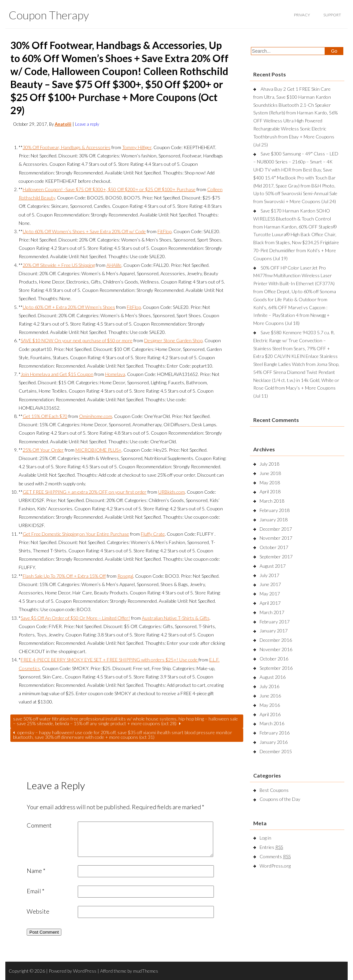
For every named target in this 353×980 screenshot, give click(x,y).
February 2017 (275, 622)
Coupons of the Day (280, 799)
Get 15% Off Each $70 (45, 416)
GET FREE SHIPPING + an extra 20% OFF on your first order (85, 492)
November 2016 (276, 649)
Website (38, 911)
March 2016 (272, 723)
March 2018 (272, 501)
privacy (302, 15)
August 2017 (273, 566)
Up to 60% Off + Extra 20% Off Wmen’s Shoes (69, 307)
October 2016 (274, 659)
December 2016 (276, 640)
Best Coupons (274, 790)
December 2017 (276, 529)
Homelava (115, 374)
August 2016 (273, 677)
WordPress (85, 971)
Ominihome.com (96, 416)
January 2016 (274, 742)
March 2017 (272, 612)
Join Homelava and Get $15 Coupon (57, 374)
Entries (271, 847)
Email (36, 891)
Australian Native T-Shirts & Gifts (176, 618)
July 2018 (269, 464)
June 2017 (270, 584)
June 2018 (270, 473)
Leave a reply (87, 124)
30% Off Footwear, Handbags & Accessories (67, 147)
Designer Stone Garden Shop (173, 340)
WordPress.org (275, 866)
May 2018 (270, 482)
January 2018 (274, 520)
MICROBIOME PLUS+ (98, 450)
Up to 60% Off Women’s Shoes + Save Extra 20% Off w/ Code (84, 231)
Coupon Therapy (49, 15)
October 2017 (274, 547)
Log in (265, 838)
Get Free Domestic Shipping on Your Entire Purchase (76, 534)
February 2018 (275, 510)
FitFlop (164, 231)
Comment (39, 825)
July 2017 (269, 575)
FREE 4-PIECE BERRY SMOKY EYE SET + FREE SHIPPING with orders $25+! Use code (110, 660)
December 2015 (276, 751)
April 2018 (270, 492)
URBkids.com (171, 492)
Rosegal (125, 576)
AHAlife (114, 265)
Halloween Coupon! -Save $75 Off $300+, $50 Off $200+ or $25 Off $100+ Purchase (109, 189)
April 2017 (270, 603)
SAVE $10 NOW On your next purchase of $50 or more (77, 340)
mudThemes (146, 971)
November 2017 (276, 538)
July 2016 (269, 686)
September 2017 (276, 557)
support (332, 15)
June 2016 (270, 696)
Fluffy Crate (153, 534)
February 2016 (275, 733)
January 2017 (274, 631)
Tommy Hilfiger (137, 147)
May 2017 (270, 594)
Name (36, 871)
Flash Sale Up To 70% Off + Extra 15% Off (64, 576)
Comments (275, 856)
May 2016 (270, 705)
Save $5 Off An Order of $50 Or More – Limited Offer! (75, 618)
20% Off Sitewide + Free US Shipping (59, 265)
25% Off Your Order (43, 450)
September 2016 (276, 668)
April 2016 (270, 714)
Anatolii (63, 124)
